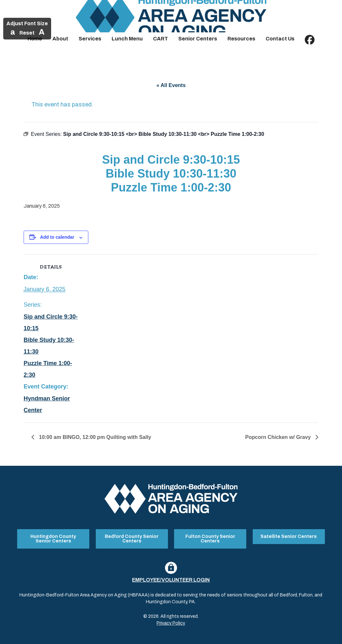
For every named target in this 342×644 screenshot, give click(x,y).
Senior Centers (198, 39)
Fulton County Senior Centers (210, 538)
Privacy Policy (171, 622)
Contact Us (280, 39)
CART (160, 39)
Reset (27, 33)
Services (90, 39)
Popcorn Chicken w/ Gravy (279, 437)
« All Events (171, 85)
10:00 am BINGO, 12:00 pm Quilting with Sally (94, 437)
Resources (241, 39)
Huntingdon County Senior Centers (53, 538)
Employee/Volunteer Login (171, 579)
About (60, 39)
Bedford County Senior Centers (132, 538)
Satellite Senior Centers (289, 536)
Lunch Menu (127, 39)
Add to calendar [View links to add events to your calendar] (57, 237)
